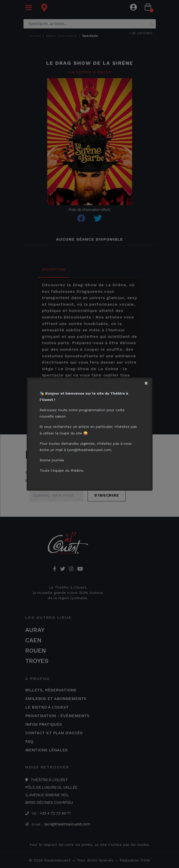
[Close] (148, 382)
